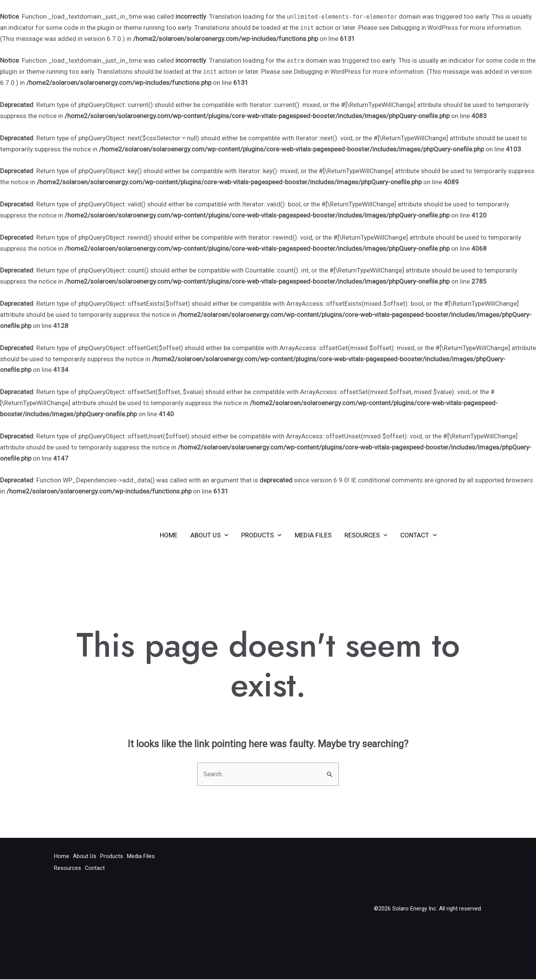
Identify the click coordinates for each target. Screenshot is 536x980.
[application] (224, 535)
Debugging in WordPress (426, 28)
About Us (209, 535)
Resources (366, 535)
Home (169, 535)
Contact (418, 535)
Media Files (313, 535)
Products (261, 535)
